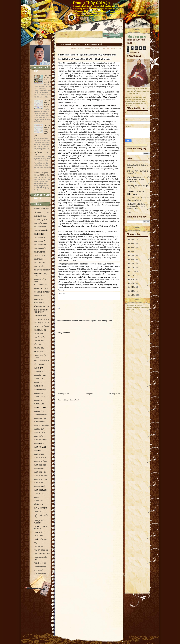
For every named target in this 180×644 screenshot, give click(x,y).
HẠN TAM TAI (38, 299)
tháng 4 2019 (131, 283)
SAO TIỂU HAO (39, 494)
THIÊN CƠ (37, 512)
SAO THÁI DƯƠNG (40, 440)
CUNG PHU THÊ (39, 241)
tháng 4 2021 (131, 251)
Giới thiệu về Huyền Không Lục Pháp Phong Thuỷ (81, 44)
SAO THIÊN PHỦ (39, 486)
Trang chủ (64, 34)
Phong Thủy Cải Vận (91, 3)
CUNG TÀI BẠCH (39, 252)
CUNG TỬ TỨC (39, 266)
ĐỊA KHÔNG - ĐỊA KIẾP (42, 292)
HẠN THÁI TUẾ (39, 303)
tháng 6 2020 (131, 259)
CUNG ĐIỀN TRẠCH (41, 223)
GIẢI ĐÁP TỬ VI (39, 296)
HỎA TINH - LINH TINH (41, 306)
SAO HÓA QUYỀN (40, 408)
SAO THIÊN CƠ (39, 454)
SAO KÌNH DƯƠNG (40, 415)
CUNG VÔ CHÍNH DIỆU (42, 270)
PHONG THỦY (39, 352)
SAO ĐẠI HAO (38, 386)
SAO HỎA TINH (39, 411)
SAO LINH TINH (39, 422)
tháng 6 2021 (131, 247)
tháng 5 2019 (131, 279)
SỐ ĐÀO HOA (38, 504)
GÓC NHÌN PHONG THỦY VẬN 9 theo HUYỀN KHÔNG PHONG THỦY (138, 179)
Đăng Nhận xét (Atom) (71, 400)
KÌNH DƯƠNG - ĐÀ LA (41, 323)
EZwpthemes (138, 306)
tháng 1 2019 (131, 295)
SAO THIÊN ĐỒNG (40, 461)
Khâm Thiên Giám (40, 316)
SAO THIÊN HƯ (39, 469)
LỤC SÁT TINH (39, 341)
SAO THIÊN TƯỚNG (41, 490)
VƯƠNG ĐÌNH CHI (40, 563)
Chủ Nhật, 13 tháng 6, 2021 (102, 48)
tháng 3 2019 (131, 287)
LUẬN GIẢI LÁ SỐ (40, 330)
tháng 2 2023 (131, 240)
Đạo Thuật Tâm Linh (40, 285)
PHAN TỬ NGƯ (39, 348)
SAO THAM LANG (40, 447)
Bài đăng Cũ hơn (115, 394)
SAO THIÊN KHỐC (40, 472)
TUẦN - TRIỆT (38, 532)
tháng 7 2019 (131, 275)
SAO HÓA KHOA (39, 397)
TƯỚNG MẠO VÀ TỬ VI (42, 554)
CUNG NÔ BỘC (39, 234)
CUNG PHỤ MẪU (39, 238)
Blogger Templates (141, 308)
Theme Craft (130, 310)
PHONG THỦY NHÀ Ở (41, 361)
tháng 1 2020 (131, 267)
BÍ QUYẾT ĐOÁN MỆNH (42, 209)
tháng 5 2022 (131, 244)
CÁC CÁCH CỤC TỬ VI (41, 213)
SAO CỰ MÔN (38, 379)
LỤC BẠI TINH (38, 334)
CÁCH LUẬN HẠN (40, 216)
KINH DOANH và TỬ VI (41, 319)
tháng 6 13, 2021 (116, 48)
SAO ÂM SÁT (38, 368)
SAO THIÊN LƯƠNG (40, 479)
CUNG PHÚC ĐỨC (40, 245)
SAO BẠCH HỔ (39, 372)
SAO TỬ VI (37, 497)
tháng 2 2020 (131, 263)
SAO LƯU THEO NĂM (41, 426)
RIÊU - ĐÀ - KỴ (39, 364)
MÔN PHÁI (37, 344)
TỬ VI (36, 543)
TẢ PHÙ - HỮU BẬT (40, 508)
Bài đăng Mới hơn (63, 394)
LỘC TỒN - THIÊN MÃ (41, 326)
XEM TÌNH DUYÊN (40, 574)
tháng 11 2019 (131, 271)
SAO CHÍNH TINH (40, 375)
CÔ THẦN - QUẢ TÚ (40, 220)
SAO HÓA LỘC (39, 404)
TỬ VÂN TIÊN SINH (40, 539)
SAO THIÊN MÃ (39, 483)
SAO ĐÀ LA (38, 382)
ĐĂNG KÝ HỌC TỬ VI (41, 289)
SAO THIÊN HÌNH (40, 465)
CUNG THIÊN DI (39, 263)
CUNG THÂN (38, 259)
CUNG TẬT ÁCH (39, 256)
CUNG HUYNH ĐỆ (40, 227)
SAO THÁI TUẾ (39, 443)
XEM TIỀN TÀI (38, 570)
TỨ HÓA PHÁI (38, 536)
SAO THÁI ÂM (38, 436)
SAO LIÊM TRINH (40, 418)
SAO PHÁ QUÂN (39, 429)
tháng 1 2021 (131, 255)
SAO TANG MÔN (39, 433)
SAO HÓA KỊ (38, 400)
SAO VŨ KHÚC (39, 501)
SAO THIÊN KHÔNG (41, 476)
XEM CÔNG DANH (40, 567)
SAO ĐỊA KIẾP (38, 393)
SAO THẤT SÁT (39, 451)
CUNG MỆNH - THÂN (41, 230)
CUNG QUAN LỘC (40, 248)
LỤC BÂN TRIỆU (39, 337)
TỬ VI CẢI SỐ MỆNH (41, 550)
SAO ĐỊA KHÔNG (40, 390)
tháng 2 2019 (131, 291)
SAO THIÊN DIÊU (40, 458)
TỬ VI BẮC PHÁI (39, 547)
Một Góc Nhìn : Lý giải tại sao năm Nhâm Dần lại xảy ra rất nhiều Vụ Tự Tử (137, 206)
